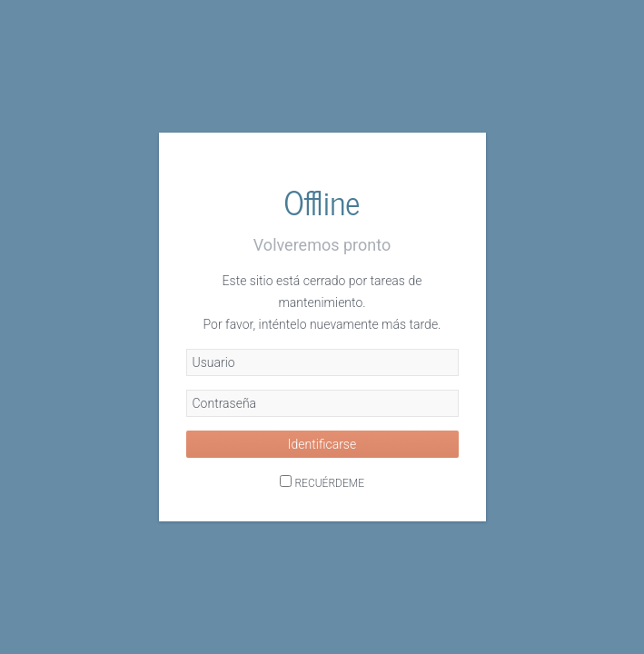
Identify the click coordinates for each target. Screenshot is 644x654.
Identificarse (322, 444)
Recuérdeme (329, 483)
